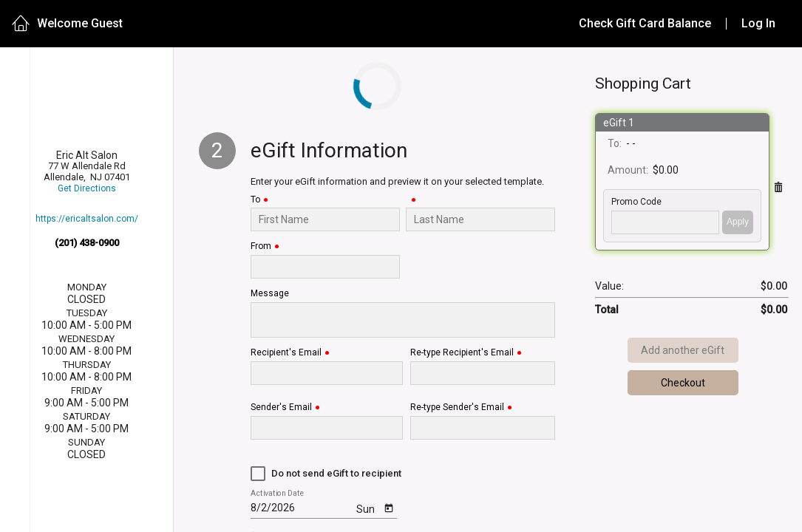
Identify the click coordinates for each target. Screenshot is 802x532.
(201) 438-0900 (87, 243)
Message (270, 294)
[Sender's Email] (327, 428)
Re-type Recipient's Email (462, 353)
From (261, 246)
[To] (325, 219)
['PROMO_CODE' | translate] (665, 222)
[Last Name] (480, 219)
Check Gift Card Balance (645, 23)
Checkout (683, 383)
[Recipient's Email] (327, 373)
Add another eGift (683, 350)
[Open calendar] (389, 507)
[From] (325, 267)
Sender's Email (281, 407)
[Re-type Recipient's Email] (483, 373)
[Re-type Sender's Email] (483, 428)
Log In (758, 23)
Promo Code (636, 202)
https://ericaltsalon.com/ (87, 219)
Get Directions (87, 189)
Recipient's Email (286, 353)
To (255, 200)
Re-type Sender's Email (457, 407)
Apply (738, 222)
